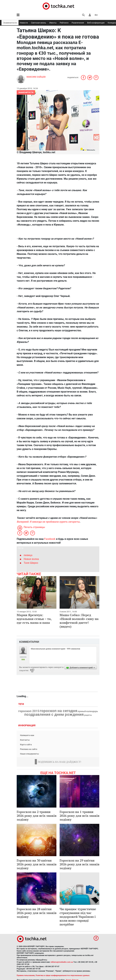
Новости (24, 23)
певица (28, 555)
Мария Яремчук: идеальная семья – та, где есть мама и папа (34, 619)
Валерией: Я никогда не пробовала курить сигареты (48, 522)
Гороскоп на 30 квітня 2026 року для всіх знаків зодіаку (37, 864)
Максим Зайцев (36, 77)
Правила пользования (26, 975)
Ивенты (53, 23)
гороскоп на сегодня (58, 711)
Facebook (50, 539)
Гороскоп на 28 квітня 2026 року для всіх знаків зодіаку (37, 913)
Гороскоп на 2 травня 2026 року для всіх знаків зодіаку (37, 816)
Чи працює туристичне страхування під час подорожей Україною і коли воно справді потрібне (78, 917)
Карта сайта (26, 745)
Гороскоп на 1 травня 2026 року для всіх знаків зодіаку (79, 816)
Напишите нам (27, 735)
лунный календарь (88, 711)
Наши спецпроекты (29, 754)
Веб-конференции (96, 23)
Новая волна (31, 559)
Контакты (25, 740)
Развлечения (78, 23)
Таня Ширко (31, 563)
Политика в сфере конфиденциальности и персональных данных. (63, 975)
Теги (21, 704)
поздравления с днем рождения (54, 714)
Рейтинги (64, 23)
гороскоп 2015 (29, 711)
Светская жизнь (39, 23)
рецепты (88, 715)
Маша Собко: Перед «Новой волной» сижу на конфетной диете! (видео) (79, 621)
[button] (90, 15)
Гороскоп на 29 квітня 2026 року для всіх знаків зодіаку (79, 864)
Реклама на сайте (29, 749)
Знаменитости (10, 23)
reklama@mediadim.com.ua (62, 962)
